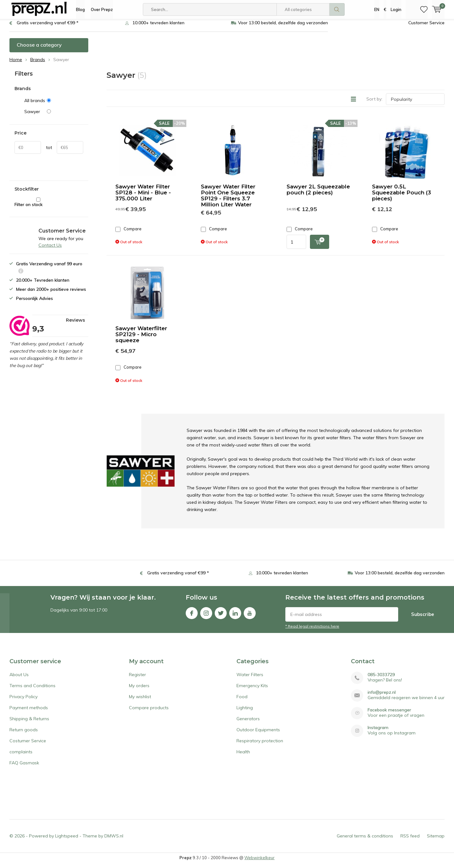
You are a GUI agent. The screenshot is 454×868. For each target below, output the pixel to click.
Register (137, 679)
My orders (139, 690)
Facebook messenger (389, 715)
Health (243, 756)
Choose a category (39, 49)
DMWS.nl (114, 841)
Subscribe (423, 619)
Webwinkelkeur (259, 862)
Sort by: (374, 104)
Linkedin (235, 616)
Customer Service (426, 27)
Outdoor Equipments (258, 734)
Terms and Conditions (32, 690)
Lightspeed (67, 841)
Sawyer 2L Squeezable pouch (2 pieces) (318, 194)
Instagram (206, 616)
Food (242, 701)
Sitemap (436, 841)
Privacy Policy (23, 701)
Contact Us (50, 250)
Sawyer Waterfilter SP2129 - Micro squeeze (141, 339)
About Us (19, 679)
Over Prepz (102, 9)
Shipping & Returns (29, 723)
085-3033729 (381, 679)
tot (49, 152)
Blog (80, 9)
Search (337, 9)
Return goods (24, 734)
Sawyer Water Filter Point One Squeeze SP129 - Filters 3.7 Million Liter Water (228, 200)
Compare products (149, 712)
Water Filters (250, 679)
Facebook (192, 616)
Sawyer (54, 116)
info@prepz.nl (382, 697)
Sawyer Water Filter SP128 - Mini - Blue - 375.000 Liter (143, 197)
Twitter (221, 616)
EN (377, 9)
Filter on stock (38, 207)
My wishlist (140, 701)
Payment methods (29, 712)
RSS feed (410, 841)
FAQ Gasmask (24, 767)
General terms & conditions (365, 841)
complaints (21, 756)
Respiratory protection (260, 745)
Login (396, 9)
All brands (54, 105)
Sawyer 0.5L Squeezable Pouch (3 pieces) (402, 197)
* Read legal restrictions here (312, 631)
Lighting (245, 712)
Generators (248, 723)
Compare (128, 234)
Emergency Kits (252, 690)
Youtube (250, 616)
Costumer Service (28, 745)
